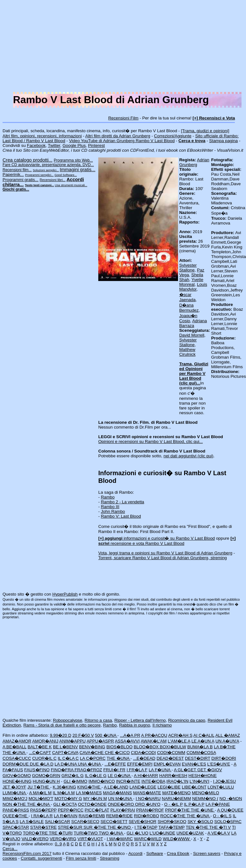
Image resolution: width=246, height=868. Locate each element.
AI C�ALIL (204, 735)
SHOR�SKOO (172, 822)
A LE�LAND (116, 787)
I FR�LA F (137, 770)
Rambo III (110, 507)
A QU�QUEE (230, 810)
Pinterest (97, 145)
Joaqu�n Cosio (188, 318)
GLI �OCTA (65, 804)
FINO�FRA (63, 770)
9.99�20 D (60, 735)
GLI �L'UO (138, 833)
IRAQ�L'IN (177, 781)
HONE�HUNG (17, 781)
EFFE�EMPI (140, 764)
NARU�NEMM (176, 799)
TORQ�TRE (36, 833)
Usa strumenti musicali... (71, 185)
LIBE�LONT (194, 787)
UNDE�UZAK (190, 833)
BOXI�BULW (173, 747)
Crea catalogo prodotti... (27, 160)
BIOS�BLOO (119, 747)
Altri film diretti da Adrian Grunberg (118, 136)
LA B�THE (225, 747)
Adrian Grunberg (194, 162)
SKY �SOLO (200, 822)
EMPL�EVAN (167, 764)
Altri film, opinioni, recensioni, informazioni (42, 136)
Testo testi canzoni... (39, 185)
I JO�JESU (225, 781)
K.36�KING (64, 787)
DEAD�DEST (170, 758)
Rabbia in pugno (134, 725)
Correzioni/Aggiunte (173, 136)
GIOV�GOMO (17, 776)
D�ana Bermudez (189, 308)
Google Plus (74, 145)
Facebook (36, 145)
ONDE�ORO (122, 804)
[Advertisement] (123, 47)
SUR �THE (96, 827)
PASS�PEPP (44, 810)
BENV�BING (92, 747)
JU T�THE (39, 787)
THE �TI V (220, 827)
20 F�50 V (83, 735)
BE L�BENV (65, 747)
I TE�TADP (146, 827)
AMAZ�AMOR (17, 741)
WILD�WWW (177, 839)
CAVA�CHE (92, 753)
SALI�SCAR (58, 822)
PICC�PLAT (97, 810)
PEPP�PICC (71, 810)
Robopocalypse (68, 720)
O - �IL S (222, 816)
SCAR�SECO (85, 822)
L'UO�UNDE (163, 833)
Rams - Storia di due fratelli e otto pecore (62, 725)
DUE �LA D (42, 764)
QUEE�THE (15, 816)
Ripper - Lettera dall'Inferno (140, 720)
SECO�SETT (114, 822)
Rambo (108, 497)
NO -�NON (231, 799)
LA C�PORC (93, 758)
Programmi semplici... (39, 175)
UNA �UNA (90, 764)
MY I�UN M (95, 799)
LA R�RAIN (66, 816)
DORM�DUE (16, 764)
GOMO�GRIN (46, 776)
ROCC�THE (173, 816)
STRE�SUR (71, 827)
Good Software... (66, 175)
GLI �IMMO (75, 781)
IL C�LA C (68, 758)
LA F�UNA (160, 770)
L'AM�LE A (179, 741)
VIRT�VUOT (90, 839)
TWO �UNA (112, 833)
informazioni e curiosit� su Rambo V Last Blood (157, 538)
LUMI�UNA (15, 793)
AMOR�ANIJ (45, 741)
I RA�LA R (42, 816)
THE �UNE (203, 810)
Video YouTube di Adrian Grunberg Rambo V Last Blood (122, 141)
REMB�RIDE (119, 816)
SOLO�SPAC (228, 822)
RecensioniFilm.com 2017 (27, 853)
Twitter (54, 145)
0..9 (58, 844)
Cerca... (10, 849)
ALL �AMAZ (228, 735)
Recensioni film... (17, 170)
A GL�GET (186, 770)
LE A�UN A (203, 741)
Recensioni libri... (52, 180)
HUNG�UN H (46, 781)
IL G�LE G (96, 776)
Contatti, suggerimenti (41, 858)
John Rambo (113, 511)
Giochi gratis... (16, 189)
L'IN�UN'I (199, 781)
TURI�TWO (86, 833)
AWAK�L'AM (154, 741)
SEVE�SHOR (142, 822)
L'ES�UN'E (219, 764)
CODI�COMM (171, 753)
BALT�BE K (40, 747)
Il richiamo (162, 725)
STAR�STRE (44, 827)
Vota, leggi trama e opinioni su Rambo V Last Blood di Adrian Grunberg (165, 553)
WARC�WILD (148, 839)
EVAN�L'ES (194, 764)
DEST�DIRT (198, 758)
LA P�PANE (218, 804)
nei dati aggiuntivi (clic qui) (189, 456)
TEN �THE (197, 827)
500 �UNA (106, 735)
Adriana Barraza (193, 323)
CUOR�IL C (44, 758)
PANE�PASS (16, 810)
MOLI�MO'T (41, 799)
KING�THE (89, 787)
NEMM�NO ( (205, 799)
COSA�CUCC (17, 758)
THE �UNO (120, 827)
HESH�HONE (203, 776)
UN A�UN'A (227, 741)
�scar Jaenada (187, 297)
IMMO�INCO (102, 781)
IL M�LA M (64, 793)
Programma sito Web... (73, 160)
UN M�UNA (121, 799)
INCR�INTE (128, 781)
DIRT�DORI (224, 758)
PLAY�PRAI (123, 810)
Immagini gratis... (78, 170)
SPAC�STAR (16, 827)
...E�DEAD (144, 758)
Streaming (110, 858)
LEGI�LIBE (169, 787)
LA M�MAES (89, 793)
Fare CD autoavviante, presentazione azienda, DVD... (48, 165)
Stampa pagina (224, 141)
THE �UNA (14, 753)
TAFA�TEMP (172, 827)
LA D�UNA (66, 764)
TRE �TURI (61, 833)
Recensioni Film (123, 118)
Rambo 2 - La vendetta (123, 502)
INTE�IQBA (153, 781)
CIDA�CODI (143, 753)
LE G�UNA (119, 776)
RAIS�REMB (92, 816)
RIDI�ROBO (147, 816)
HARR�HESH (173, 776)
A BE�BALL (15, 747)
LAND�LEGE (143, 787)
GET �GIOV (209, 770)
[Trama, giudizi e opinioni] (205, 131)
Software (155, 853)
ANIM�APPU (73, 741)
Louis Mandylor (193, 287)
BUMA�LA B (200, 747)
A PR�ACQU (154, 735)
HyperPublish (65, 594)
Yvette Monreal (191, 282)
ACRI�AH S (180, 735)
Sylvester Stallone (188, 268)
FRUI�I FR (114, 770)
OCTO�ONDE (92, 804)
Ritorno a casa (98, 720)
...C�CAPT (40, 753)
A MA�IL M (40, 793)
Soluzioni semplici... (46, 170)
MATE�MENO (176, 793)
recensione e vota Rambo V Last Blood (167, 541)
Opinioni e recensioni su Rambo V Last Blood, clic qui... (150, 442)
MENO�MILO (205, 793)
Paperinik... (13, 175)
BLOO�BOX (147, 747)
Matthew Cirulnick (187, 352)
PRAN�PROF (150, 810)
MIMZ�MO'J (15, 799)
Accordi (135, 853)
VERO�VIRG (63, 839)
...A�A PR (130, 735)
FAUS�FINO (37, 770)
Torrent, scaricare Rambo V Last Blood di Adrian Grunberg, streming (163, 558)
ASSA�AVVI (127, 741)
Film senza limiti (81, 858)
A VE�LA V (219, 833)
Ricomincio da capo (187, 720)
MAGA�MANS (118, 793)
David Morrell (192, 335)
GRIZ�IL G (72, 776)
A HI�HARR (146, 776)
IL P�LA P (194, 804)
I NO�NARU (148, 799)
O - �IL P (173, 804)
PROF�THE (178, 810)
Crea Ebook (178, 853)
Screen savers (207, 853)
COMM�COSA (201, 753)
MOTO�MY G (68, 799)
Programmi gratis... (21, 180)
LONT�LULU (221, 787)
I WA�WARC (120, 839)
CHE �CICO (117, 753)
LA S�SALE (32, 822)
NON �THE (15, 804)
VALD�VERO (35, 839)
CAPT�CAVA (65, 753)
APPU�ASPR (100, 741)
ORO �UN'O (148, 804)
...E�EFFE (115, 764)
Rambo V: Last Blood (121, 516)
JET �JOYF (14, 787)
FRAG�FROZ (88, 770)
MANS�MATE (147, 793)
